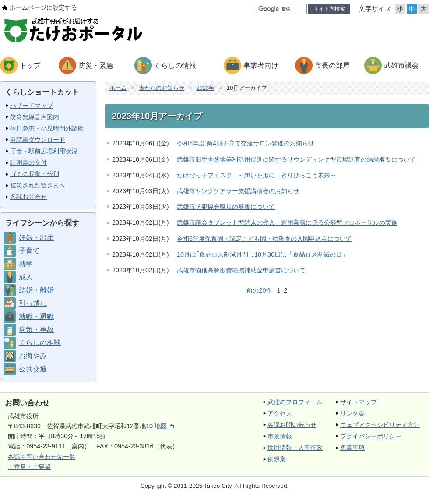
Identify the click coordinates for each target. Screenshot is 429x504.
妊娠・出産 (36, 238)
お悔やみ (33, 356)
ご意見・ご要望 (29, 467)
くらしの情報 (175, 65)
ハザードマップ (32, 106)
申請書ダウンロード (38, 140)
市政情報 (280, 436)
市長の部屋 (332, 65)
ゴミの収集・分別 (35, 174)
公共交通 (33, 369)
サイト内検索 (329, 9)
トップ (30, 65)
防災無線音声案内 (35, 117)
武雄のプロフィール (295, 402)
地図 (165, 426)
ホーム (118, 88)
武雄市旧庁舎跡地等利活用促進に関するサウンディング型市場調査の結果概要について (296, 159)
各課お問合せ (28, 197)
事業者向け (261, 65)
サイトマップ (359, 402)
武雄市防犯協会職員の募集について (226, 207)
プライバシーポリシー (371, 436)
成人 (26, 277)
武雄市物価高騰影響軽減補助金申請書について (241, 270)
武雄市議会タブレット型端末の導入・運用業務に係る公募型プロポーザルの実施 (287, 222)
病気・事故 (36, 330)
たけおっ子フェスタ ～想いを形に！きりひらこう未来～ (257, 175)
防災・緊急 (96, 65)
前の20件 (259, 290)
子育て (29, 251)
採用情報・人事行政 (295, 448)
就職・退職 (36, 316)
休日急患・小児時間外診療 (47, 128)
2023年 (205, 88)
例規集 (277, 459)
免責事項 (352, 448)
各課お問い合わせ (292, 425)
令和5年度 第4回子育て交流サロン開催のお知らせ (246, 143)
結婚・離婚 (36, 290)
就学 (26, 264)
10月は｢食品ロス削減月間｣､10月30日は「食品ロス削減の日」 (262, 254)
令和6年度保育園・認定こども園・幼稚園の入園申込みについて (264, 239)
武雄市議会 (401, 65)
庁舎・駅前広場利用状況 (44, 151)
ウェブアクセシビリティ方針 (380, 425)
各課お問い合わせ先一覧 (42, 457)
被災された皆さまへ (38, 185)
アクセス (280, 413)
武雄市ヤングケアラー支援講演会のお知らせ (238, 191)
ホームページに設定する (43, 7)
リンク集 (352, 413)
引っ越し (33, 303)
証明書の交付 (28, 162)
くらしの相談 (40, 343)
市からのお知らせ (162, 88)
